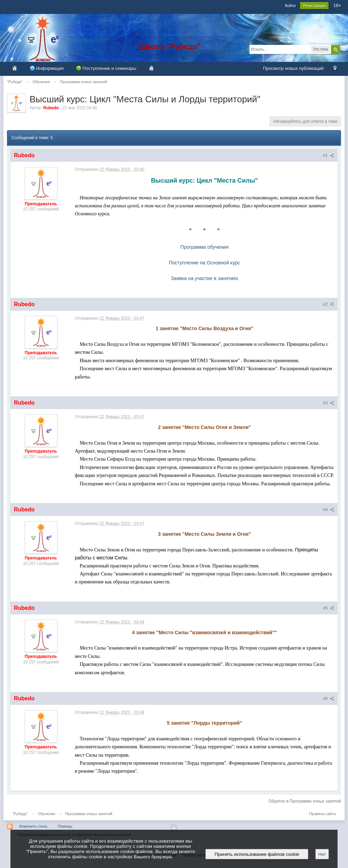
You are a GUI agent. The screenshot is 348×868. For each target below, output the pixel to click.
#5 (329, 608)
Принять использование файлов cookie (257, 854)
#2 (329, 304)
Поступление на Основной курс (204, 263)
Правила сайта (322, 814)
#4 (329, 510)
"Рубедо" (20, 814)
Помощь (65, 826)
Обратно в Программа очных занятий (305, 801)
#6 (329, 699)
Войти (290, 6)
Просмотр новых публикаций (293, 68)
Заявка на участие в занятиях (204, 278)
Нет (322, 854)
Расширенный (344, 49)
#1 (329, 156)
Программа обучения (205, 247)
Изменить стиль (33, 826)
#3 (329, 403)
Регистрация (314, 6)
